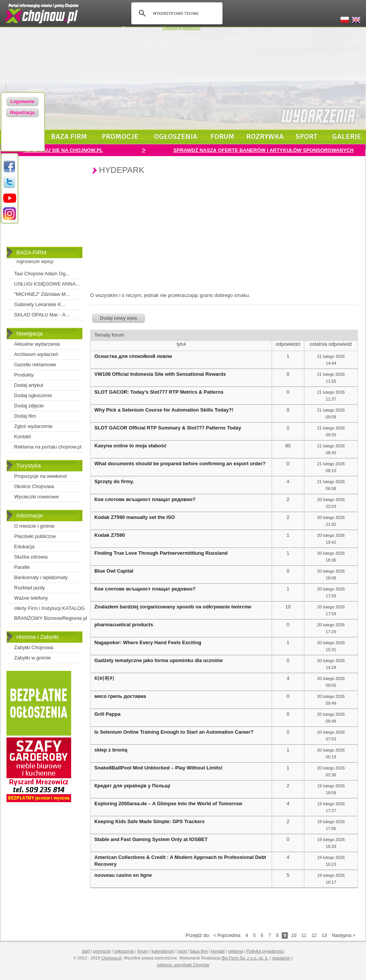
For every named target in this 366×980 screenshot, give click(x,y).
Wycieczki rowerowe (37, 497)
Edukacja (24, 547)
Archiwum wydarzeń (36, 354)
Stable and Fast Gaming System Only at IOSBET (151, 839)
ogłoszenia (176, 137)
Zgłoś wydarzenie (33, 426)
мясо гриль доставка (120, 696)
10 (294, 935)
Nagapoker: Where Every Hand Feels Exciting (148, 642)
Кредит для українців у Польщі (132, 786)
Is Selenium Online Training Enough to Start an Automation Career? (174, 732)
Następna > (344, 935)
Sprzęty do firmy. (114, 481)
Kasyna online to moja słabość (130, 446)
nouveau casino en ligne (123, 875)
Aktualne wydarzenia (37, 344)
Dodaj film (25, 416)
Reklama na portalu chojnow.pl (48, 447)
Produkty (24, 375)
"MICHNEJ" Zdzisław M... (42, 294)
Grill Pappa (107, 714)
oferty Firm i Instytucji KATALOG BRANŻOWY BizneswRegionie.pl (51, 613)
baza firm (69, 137)
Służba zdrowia (31, 557)
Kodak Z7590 (110, 535)
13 (324, 935)
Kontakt (22, 437)
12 (314, 935)
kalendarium (163, 951)
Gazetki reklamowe (35, 365)
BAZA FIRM (31, 252)
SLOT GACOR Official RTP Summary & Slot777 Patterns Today (168, 428)
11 (304, 935)
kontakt (218, 951)
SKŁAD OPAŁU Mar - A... (42, 315)
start (86, 951)
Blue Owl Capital (114, 571)
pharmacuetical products (124, 625)
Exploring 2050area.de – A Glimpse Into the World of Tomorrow (168, 804)
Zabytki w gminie (33, 658)
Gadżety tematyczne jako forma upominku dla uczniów (158, 660)
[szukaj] (176, 13)
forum (222, 137)
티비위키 (104, 678)
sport (307, 137)
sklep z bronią (111, 750)
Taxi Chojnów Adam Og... (42, 274)
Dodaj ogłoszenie (33, 395)
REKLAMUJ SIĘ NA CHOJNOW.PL (63, 150)
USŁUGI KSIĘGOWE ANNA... (47, 284)
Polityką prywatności (181, 28)
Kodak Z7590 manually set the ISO (135, 517)
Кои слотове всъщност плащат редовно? (145, 499)
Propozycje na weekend (40, 476)
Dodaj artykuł (29, 385)
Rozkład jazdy (29, 588)
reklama (235, 951)
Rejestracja (22, 113)
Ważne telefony (31, 598)
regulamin (281, 958)
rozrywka (265, 137)
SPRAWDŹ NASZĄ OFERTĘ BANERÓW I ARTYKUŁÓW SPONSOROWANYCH (263, 150)
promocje (120, 137)
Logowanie (23, 102)
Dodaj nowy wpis (119, 318)
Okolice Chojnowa (34, 486)
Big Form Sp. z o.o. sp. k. (245, 958)
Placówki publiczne (35, 536)
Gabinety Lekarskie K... (40, 304)
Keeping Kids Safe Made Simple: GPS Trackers (150, 821)
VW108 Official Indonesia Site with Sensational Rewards (160, 374)
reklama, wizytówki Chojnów (183, 965)
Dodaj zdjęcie (29, 406)
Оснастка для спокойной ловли (133, 356)
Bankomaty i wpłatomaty (41, 577)
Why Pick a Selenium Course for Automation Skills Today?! (164, 410)
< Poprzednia (227, 935)
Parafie (22, 567)
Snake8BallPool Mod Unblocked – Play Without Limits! (158, 768)
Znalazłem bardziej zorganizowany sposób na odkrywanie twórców (173, 607)
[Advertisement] (45, 207)
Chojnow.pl (111, 958)
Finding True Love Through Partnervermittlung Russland (161, 553)
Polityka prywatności (265, 951)
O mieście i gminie (34, 526)
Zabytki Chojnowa (34, 647)
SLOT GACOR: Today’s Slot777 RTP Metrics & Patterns (159, 392)
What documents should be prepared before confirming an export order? (180, 464)
